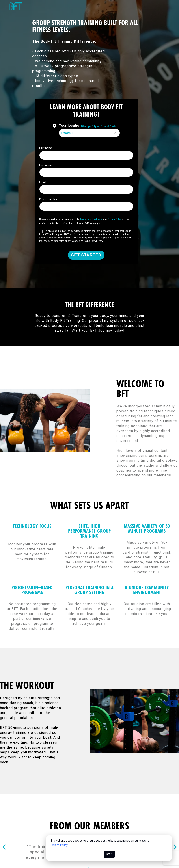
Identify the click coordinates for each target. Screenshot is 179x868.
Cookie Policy (74, 772)
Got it (109, 854)
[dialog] (109, 848)
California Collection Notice (151, 772)
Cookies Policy (59, 845)
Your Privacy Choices (157, 777)
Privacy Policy (107, 772)
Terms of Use (43, 772)
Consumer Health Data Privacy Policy (36, 777)
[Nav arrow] (4, 708)
